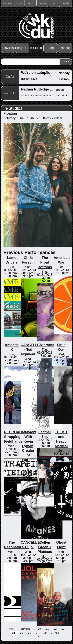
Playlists (8, 48)
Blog (51, 48)
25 (22, 633)
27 (37, 633)
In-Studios (36, 48)
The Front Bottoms (45, 262)
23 (63, 629)
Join (54, 3)
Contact (42, 3)
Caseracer (46, 345)
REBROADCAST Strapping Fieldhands (18, 437)
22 (55, 629)
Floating (10, 113)
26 (29, 633)
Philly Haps (22, 48)
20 (39, 629)
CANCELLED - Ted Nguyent (31, 350)
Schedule (65, 48)
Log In (66, 3)
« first (11, 629)
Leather (45, 432)
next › (58, 633)
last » (36, 637)
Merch (31, 3)
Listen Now (7, 3)
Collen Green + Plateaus (45, 547)
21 (47, 629)
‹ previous (25, 629)
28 (45, 633)
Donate (18, 3)
